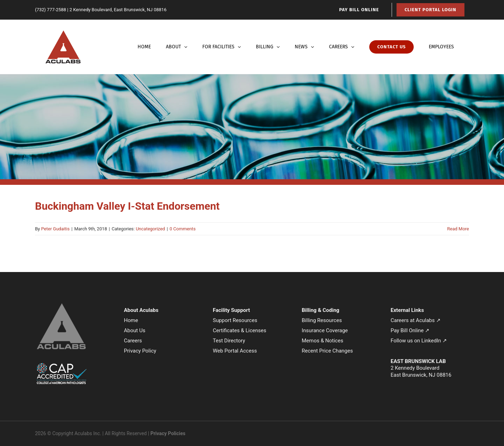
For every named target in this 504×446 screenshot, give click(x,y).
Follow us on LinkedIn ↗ (419, 341)
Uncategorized (150, 229)
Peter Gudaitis (55, 229)
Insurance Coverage (325, 330)
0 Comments (183, 229)
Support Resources (235, 320)
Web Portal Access (235, 351)
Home (131, 320)
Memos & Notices (323, 341)
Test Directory (229, 341)
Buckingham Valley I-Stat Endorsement (127, 206)
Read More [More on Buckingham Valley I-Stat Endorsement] (458, 229)
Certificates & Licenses (240, 330)
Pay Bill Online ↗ (410, 330)
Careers (133, 341)
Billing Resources (322, 320)
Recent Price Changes (327, 351)
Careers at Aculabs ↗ (416, 320)
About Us (135, 330)
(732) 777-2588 (51, 10)
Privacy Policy (140, 351)
